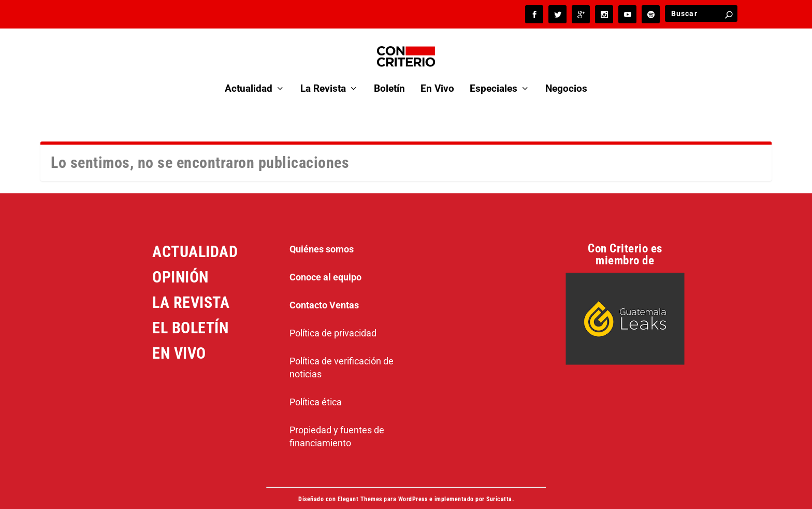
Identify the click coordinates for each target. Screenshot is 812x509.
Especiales (494, 75)
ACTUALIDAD (195, 237)
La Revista (323, 75)
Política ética (316, 387)
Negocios (566, 75)
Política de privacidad (333, 318)
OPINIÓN (180, 262)
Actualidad (249, 75)
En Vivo (437, 75)
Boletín (389, 75)
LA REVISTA (191, 287)
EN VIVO (179, 338)
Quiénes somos (322, 234)
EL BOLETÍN (190, 313)
